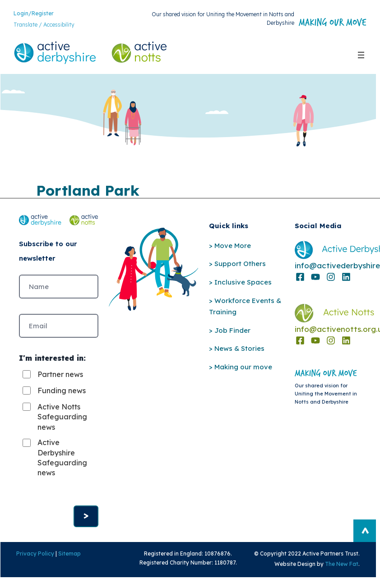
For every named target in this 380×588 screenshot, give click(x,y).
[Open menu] (361, 55)
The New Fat (342, 564)
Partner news (60, 374)
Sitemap (70, 554)
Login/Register (34, 13)
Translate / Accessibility (44, 25)
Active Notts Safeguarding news (62, 417)
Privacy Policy (35, 554)
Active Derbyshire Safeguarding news (62, 458)
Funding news (62, 390)
